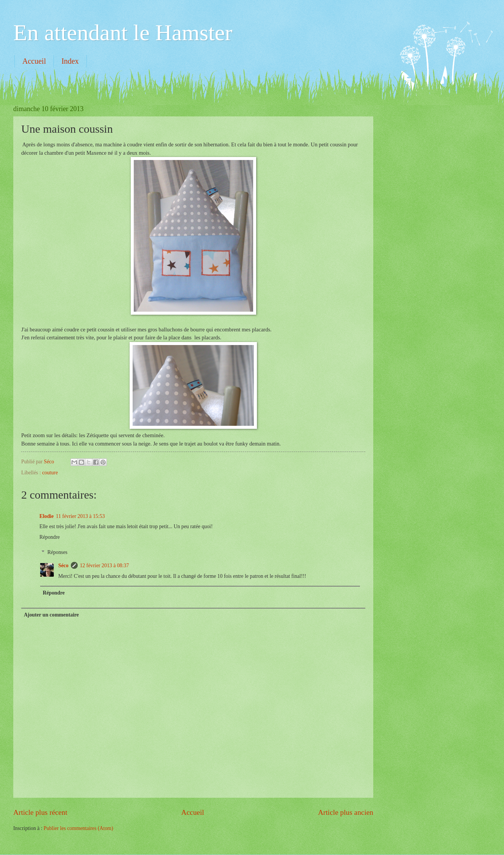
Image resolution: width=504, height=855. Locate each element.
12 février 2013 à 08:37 (105, 566)
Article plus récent (40, 812)
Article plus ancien (346, 812)
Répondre (50, 537)
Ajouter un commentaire (51, 615)
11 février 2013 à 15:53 (81, 516)
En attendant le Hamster (123, 33)
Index (70, 61)
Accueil (34, 61)
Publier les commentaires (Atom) (78, 828)
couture (50, 473)
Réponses (57, 552)
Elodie (47, 516)
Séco (63, 566)
